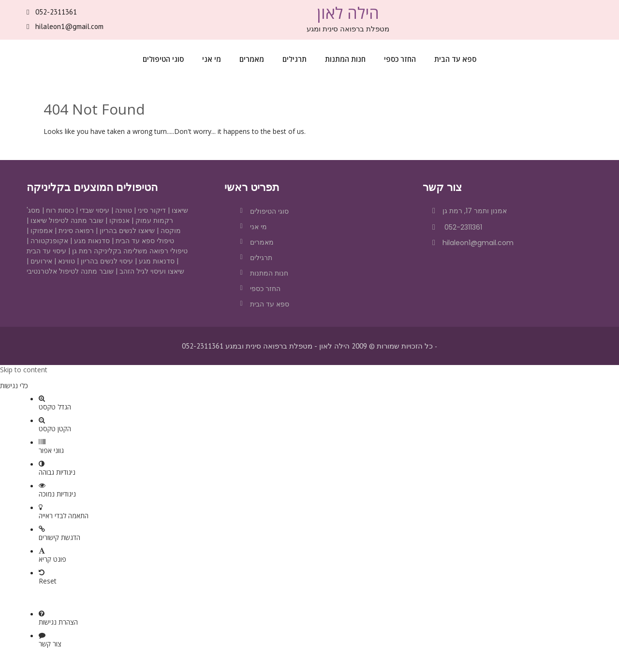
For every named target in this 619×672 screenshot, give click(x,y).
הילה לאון (348, 13)
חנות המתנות (345, 59)
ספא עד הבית (455, 59)
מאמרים (252, 59)
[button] (309, 378)
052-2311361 (56, 12)
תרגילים (295, 59)
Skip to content (24, 370)
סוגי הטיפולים (163, 59)
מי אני (212, 59)
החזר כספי (400, 59)
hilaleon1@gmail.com (69, 26)
